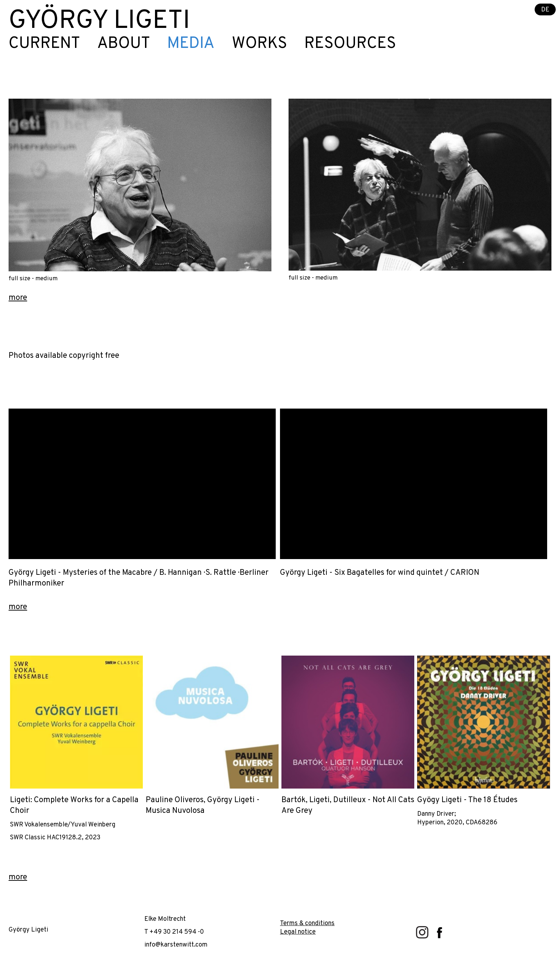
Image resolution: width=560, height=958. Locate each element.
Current (44, 44)
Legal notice (298, 932)
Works (259, 44)
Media (191, 44)
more (18, 298)
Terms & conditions (307, 924)
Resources (350, 44)
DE (545, 10)
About (124, 44)
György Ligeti (99, 21)
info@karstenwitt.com (176, 945)
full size (19, 279)
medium (46, 279)
